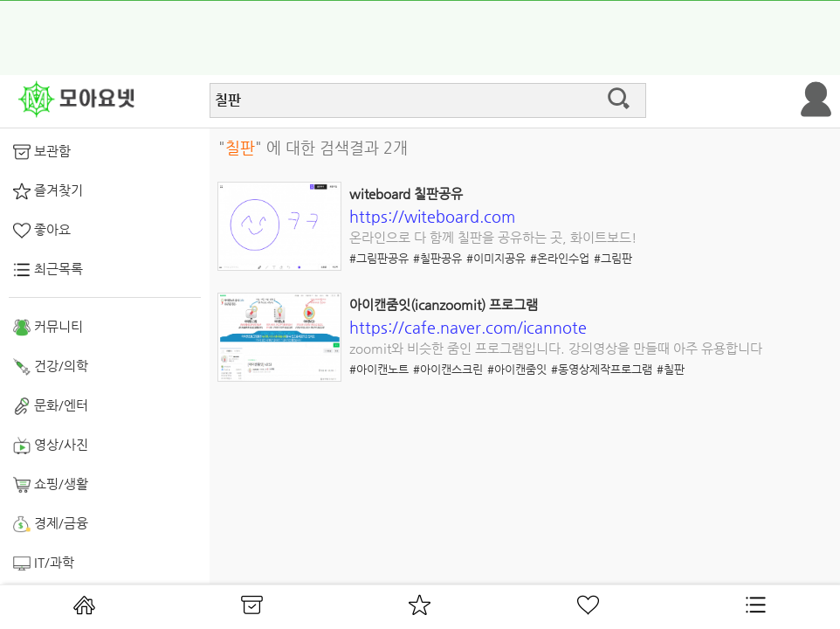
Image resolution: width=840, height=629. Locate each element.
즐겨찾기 (48, 191)
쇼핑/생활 (51, 485)
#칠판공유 (437, 258)
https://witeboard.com (432, 216)
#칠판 (671, 369)
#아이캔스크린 (448, 369)
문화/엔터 (51, 406)
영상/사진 (51, 446)
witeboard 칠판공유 (406, 194)
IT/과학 (44, 563)
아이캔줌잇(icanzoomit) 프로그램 (444, 304)
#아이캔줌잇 (517, 369)
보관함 (42, 152)
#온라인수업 (560, 258)
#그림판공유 (379, 258)
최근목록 (48, 270)
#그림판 (613, 258)
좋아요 (42, 231)
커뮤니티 (48, 328)
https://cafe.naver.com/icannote (468, 327)
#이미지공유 (496, 258)
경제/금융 (51, 524)
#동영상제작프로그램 (602, 369)
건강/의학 (51, 367)
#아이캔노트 (379, 369)
